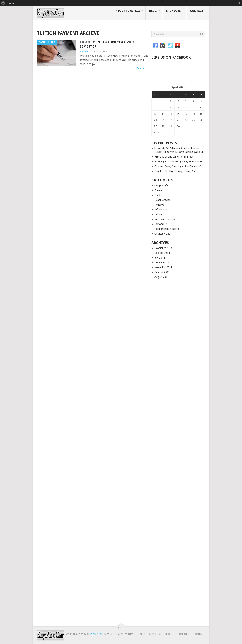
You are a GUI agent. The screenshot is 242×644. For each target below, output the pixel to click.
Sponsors (173, 11)
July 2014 (160, 258)
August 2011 (162, 277)
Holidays (159, 205)
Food (157, 195)
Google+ (163, 46)
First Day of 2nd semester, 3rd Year (174, 157)
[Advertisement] (193, 74)
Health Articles (162, 200)
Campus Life (161, 185)
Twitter (170, 46)
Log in (11, 3)
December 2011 (163, 262)
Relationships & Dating (167, 229)
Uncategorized (162, 234)
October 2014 (162, 253)
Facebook (155, 46)
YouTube (178, 46)
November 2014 (163, 248)
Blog (153, 11)
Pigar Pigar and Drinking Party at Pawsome (178, 161)
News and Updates (165, 219)
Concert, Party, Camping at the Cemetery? (178, 166)
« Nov (157, 132)
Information (161, 210)
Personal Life (162, 224)
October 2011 (162, 272)
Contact (197, 11)
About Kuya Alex (128, 11)
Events (158, 190)
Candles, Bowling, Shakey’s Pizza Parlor (176, 171)
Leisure (158, 214)
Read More (143, 68)
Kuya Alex (85, 51)
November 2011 (163, 267)
